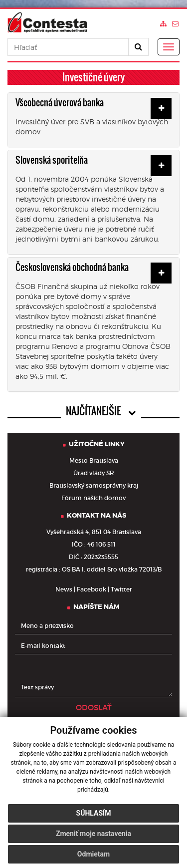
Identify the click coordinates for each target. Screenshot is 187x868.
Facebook (92, 589)
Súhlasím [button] (94, 813)
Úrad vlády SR (94, 473)
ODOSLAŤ (94, 708)
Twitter (121, 589)
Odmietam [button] (93, 854)
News (64, 589)
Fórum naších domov (93, 498)
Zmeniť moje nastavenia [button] (93, 834)
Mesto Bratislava (94, 460)
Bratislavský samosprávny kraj (94, 485)
